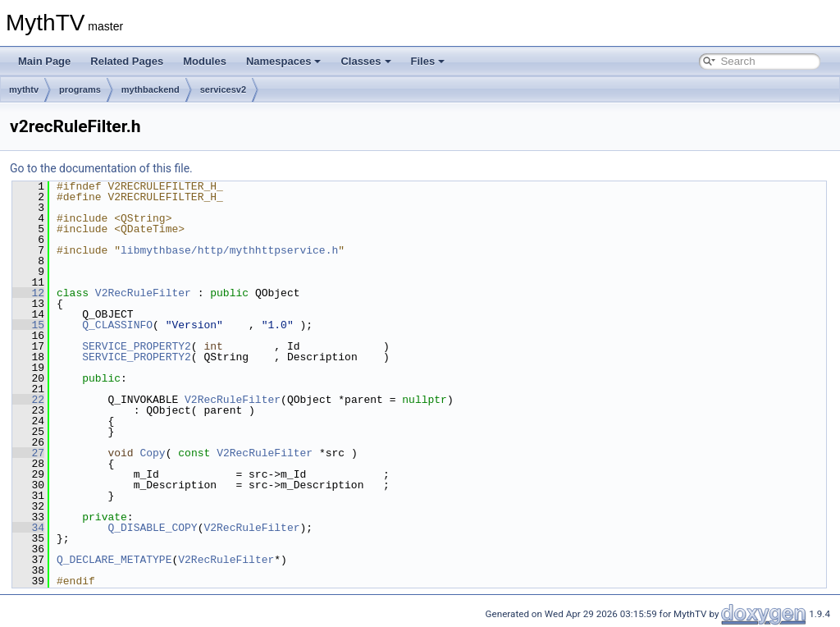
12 (28, 293)
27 (28, 453)
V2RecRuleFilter (143, 293)
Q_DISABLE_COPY (152, 528)
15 (28, 325)
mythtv (24, 89)
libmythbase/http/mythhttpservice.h (229, 250)
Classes (365, 61)
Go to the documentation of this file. (101, 168)
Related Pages (127, 61)
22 (28, 400)
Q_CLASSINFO (117, 325)
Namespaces (284, 61)
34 (28, 528)
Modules (205, 61)
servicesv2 (223, 89)
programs (80, 89)
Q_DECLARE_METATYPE (114, 560)
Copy (152, 453)
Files (428, 61)
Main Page (44, 61)
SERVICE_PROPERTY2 (137, 346)
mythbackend (151, 89)
